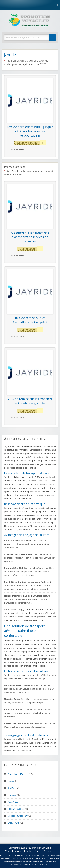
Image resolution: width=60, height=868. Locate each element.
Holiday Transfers (16, 809)
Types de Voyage (13, 851)
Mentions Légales (33, 851)
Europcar (12, 795)
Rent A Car (13, 802)
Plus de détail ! (16, 150)
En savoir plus (43, 864)
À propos (48, 851)
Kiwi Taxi (12, 788)
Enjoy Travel (14, 823)
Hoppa (11, 781)
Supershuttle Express (18, 774)
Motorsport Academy (18, 816)
